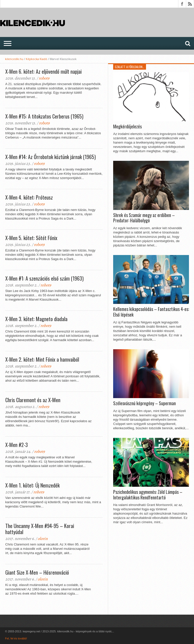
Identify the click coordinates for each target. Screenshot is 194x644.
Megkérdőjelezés (127, 127)
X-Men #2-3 (17, 445)
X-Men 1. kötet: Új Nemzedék (32, 485)
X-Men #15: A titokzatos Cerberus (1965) (44, 116)
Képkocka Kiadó (37, 59)
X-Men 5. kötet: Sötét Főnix (31, 238)
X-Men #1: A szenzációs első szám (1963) (44, 278)
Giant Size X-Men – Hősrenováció (37, 572)
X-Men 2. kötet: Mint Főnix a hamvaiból (42, 359)
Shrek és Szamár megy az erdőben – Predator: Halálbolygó (144, 218)
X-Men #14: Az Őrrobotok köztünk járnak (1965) (51, 157)
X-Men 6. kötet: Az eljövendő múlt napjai (43, 71)
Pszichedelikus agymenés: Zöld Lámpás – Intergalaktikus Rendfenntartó (148, 495)
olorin (43, 539)
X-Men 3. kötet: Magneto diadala (36, 319)
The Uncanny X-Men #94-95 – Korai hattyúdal (40, 529)
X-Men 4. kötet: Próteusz (29, 197)
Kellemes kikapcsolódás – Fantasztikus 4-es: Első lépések (151, 312)
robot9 (44, 78)
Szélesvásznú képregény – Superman (144, 403)
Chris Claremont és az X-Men (33, 400)
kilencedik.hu (14, 59)
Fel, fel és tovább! (16, 638)
